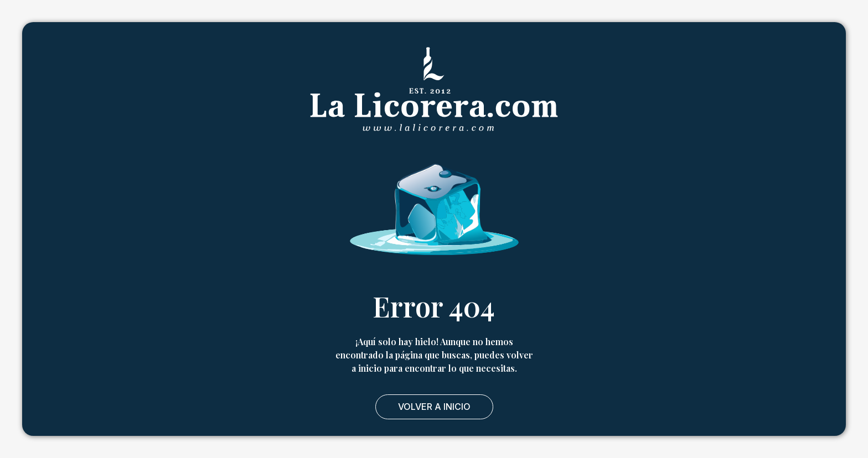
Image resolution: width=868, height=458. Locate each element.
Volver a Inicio (434, 407)
